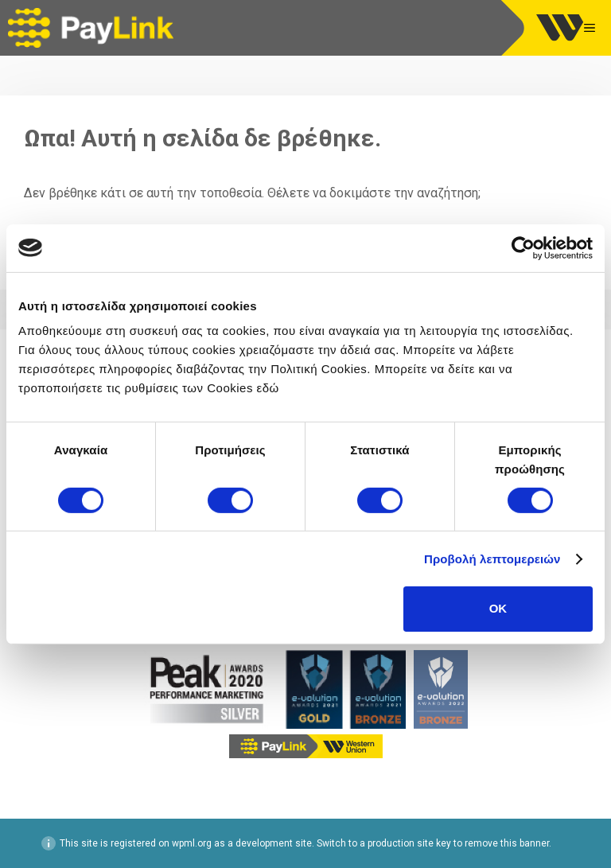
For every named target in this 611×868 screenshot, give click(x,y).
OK (498, 608)
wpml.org (192, 843)
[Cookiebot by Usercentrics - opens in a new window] (523, 247)
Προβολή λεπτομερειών (492, 559)
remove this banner (507, 843)
